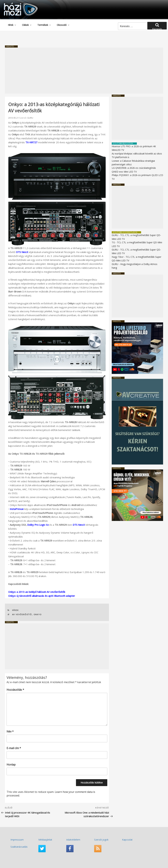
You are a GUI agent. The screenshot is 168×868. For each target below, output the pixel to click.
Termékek (44, 25)
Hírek (12, 25)
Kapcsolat (127, 840)
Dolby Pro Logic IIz (38, 525)
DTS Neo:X (22, 252)
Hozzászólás (15, 690)
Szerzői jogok (101, 840)
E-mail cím (14, 748)
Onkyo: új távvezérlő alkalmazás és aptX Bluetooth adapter (42, 596)
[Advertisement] (84, 71)
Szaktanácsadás (19, 847)
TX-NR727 (31, 142)
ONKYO (38, 614)
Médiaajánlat (45, 840)
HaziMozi (16, 4)
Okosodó (63, 25)
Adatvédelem (73, 840)
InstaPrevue (17, 509)
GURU (30, 118)
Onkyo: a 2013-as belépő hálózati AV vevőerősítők (37, 592)
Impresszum (17, 840)
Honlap (11, 765)
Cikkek (27, 25)
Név (10, 731)
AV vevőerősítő (22, 614)
